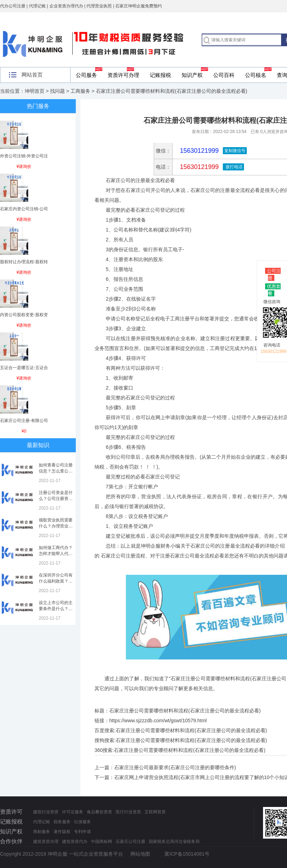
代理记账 (42, 822)
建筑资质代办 (75, 842)
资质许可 (11, 812)
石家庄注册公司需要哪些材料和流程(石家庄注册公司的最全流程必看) (191, 730)
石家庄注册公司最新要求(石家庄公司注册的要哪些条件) (175, 767)
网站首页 (32, 75)
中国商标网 (102, 842)
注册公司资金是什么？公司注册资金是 (56, 499)
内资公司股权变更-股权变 (24, 315)
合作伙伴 (11, 841)
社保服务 (83, 822)
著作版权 (62, 832)
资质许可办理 (123, 75)
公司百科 (224, 75)
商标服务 (42, 832)
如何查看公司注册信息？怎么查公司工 (56, 471)
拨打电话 (233, 167)
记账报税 (160, 75)
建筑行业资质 (46, 812)
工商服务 (80, 91)
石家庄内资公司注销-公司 (24, 209)
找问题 (57, 91)
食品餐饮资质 (99, 812)
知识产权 (192, 75)
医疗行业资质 (128, 812)
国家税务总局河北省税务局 (174, 842)
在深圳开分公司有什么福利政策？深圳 (56, 581)
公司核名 (256, 75)
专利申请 (83, 832)
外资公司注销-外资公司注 (24, 156)
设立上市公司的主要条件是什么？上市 (56, 609)
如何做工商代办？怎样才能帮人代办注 (56, 554)
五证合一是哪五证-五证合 (24, 368)
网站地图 (140, 854)
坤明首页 (35, 91)
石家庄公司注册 (130, 842)
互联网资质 (155, 812)
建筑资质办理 (46, 842)
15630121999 (198, 167)
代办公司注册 (13, 6)
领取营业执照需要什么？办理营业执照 (56, 526)
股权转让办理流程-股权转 (24, 262)
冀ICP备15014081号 (187, 854)
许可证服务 (73, 812)
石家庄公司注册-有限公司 (24, 421)
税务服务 (62, 822)
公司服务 (86, 75)
